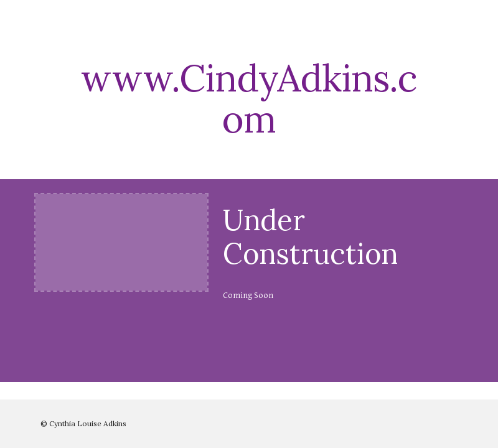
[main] (249, 98)
